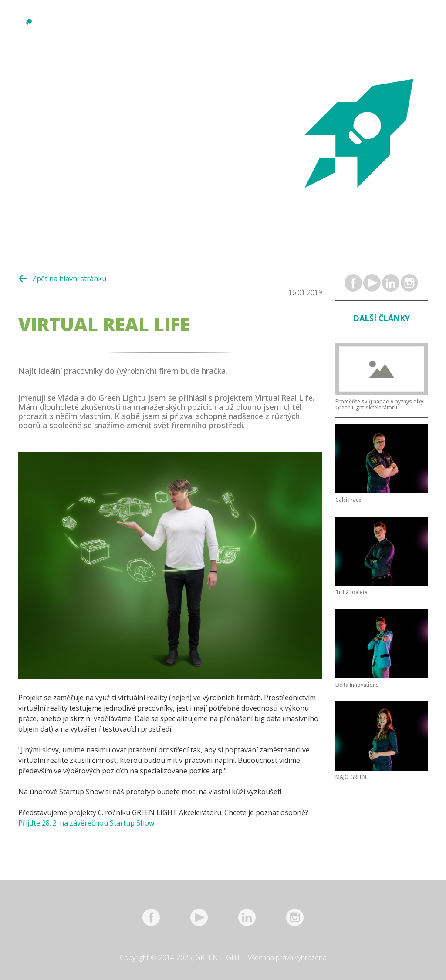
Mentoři (208, 30)
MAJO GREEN (351, 777)
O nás (138, 30)
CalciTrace (348, 500)
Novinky (109, 30)
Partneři (279, 30)
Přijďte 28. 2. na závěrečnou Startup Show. (87, 823)
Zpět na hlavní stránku (69, 279)
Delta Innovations (357, 685)
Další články (382, 318)
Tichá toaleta (351, 592)
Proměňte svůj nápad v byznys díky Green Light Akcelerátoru (379, 405)
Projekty (243, 30)
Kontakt (315, 30)
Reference (171, 30)
